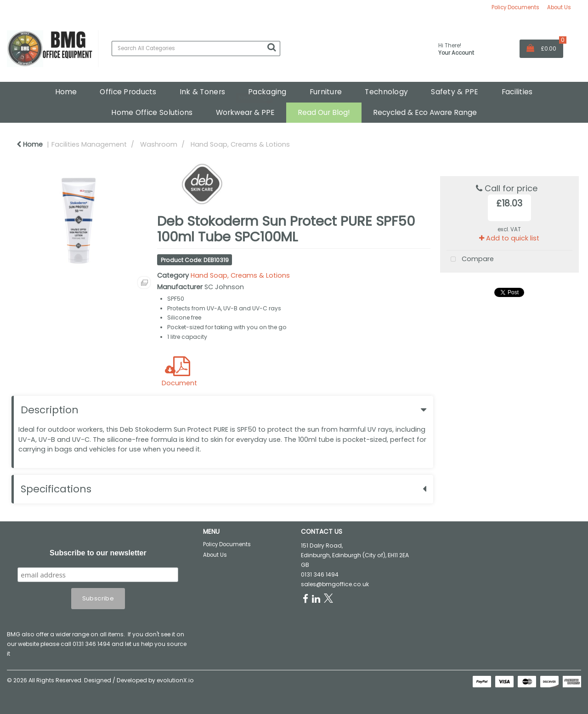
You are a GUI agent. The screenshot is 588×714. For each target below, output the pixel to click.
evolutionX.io (175, 680)
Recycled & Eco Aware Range (425, 112)
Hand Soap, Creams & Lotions (240, 144)
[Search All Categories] (196, 49)
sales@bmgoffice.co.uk (335, 584)
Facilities (517, 92)
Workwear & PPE (245, 112)
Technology (386, 92)
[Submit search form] (271, 47)
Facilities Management (89, 144)
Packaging (267, 92)
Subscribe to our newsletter (98, 553)
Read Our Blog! (324, 112)
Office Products (128, 92)
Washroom (159, 144)
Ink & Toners (202, 92)
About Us (559, 7)
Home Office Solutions (152, 112)
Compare (470, 260)
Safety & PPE (455, 92)
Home (66, 92)
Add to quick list (509, 238)
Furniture (326, 92)
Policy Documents (515, 7)
